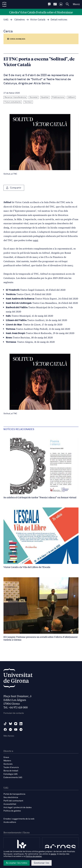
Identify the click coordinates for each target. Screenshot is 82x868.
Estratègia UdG (11, 774)
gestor (53, 854)
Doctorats (8, 764)
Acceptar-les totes (17, 863)
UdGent (71, 97)
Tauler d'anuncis (11, 767)
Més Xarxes (9, 736)
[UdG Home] (4, 4)
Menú (76, 4)
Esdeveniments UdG (13, 777)
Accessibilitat (10, 804)
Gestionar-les (42, 863)
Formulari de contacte (14, 713)
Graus (6, 757)
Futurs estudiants (13, 102)
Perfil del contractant (13, 801)
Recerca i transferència (15, 97)
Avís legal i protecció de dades (18, 807)
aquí (36, 240)
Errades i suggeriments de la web (19, 819)
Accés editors (10, 822)
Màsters (7, 761)
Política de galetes (12, 811)
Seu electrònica (11, 797)
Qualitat (45, 97)
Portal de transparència (14, 794)
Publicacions (58, 97)
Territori (28, 102)
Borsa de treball (11, 771)
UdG (6, 20)
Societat (34, 97)
